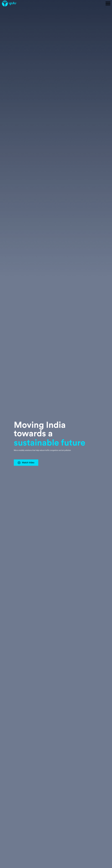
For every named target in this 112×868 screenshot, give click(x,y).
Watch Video (26, 463)
